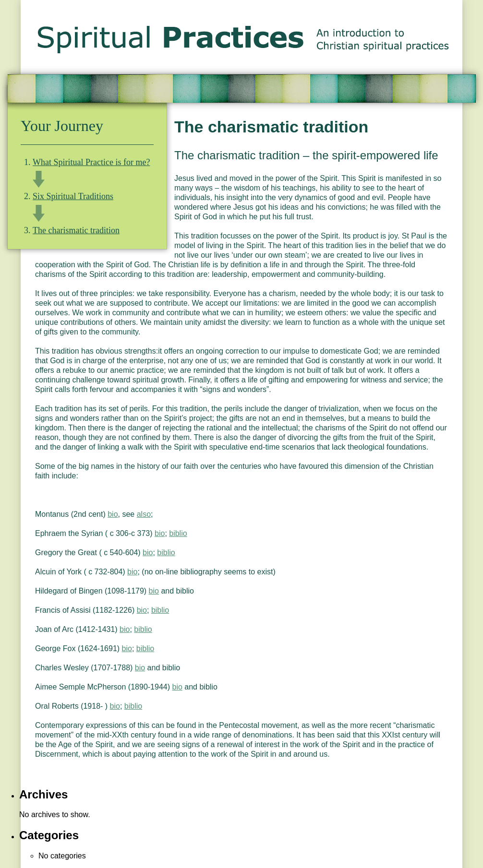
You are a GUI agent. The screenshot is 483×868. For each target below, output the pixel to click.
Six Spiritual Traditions (73, 196)
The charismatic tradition (76, 230)
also (144, 514)
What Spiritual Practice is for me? (91, 162)
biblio (178, 533)
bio (113, 514)
